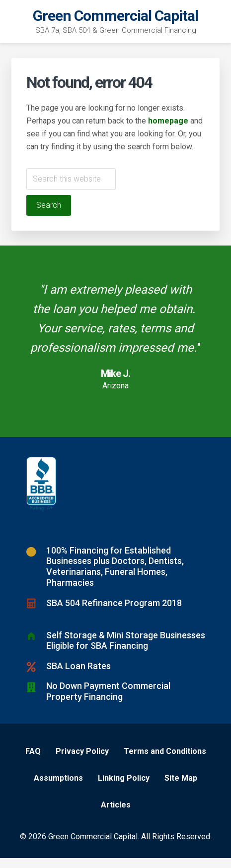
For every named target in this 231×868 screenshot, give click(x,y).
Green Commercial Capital (115, 16)
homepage (168, 121)
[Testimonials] (115, 341)
